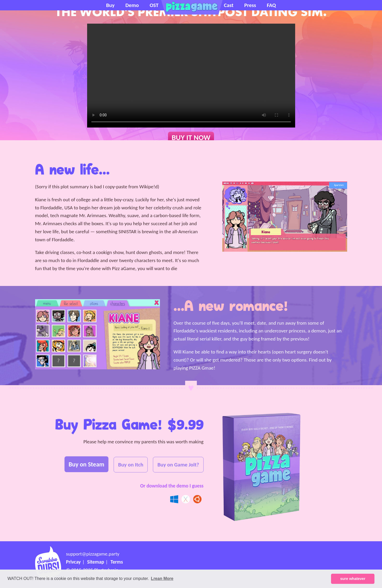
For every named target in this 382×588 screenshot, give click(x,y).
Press (250, 5)
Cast (229, 5)
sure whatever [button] (353, 579)
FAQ (271, 5)
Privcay (73, 562)
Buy (110, 5)
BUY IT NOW (191, 138)
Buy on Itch (131, 465)
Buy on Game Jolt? (178, 465)
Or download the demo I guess (172, 486)
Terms (117, 562)
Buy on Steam (86, 464)
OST (154, 5)
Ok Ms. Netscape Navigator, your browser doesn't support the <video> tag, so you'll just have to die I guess (191, 76)
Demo (132, 5)
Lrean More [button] (162, 579)
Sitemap (96, 562)
